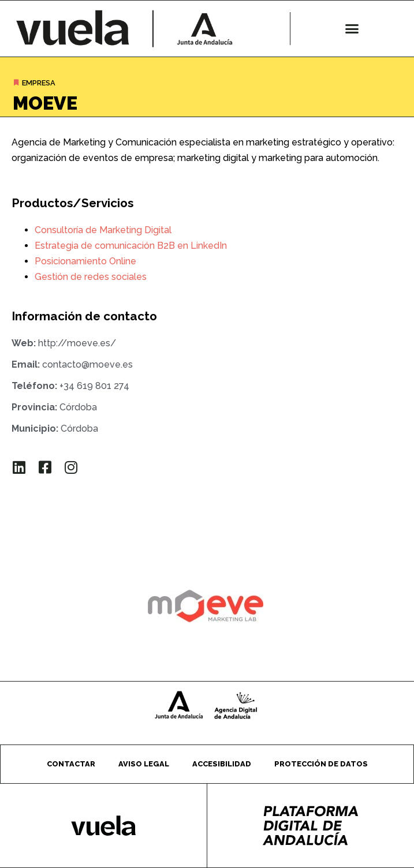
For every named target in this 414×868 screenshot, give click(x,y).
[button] (352, 29)
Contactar (71, 764)
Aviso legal (144, 764)
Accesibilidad (222, 764)
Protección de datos (321, 764)
